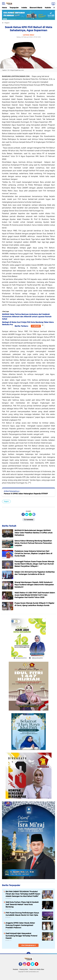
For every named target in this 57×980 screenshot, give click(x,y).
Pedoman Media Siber (37, 969)
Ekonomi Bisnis (36, 8)
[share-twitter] (27, 514)
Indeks (24, 8)
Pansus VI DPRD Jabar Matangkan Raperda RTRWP (26, 494)
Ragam (6, 501)
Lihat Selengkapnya (29, 945)
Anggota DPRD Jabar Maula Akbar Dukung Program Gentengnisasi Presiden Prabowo (20, 925)
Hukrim (48, 8)
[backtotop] (28, 954)
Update (36, 326)
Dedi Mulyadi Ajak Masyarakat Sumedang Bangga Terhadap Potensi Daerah (21, 936)
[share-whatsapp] (30, 514)
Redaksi (15, 969)
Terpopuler (14, 8)
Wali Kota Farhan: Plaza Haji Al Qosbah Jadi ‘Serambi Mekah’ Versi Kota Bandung (22, 904)
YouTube (38, 965)
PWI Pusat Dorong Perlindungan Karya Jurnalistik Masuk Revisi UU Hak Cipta (22, 914)
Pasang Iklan (24, 969)
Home (4, 8)
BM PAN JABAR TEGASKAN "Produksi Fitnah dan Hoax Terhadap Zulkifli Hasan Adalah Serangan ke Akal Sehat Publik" (23, 894)
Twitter (34, 965)
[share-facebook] (23, 514)
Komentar (29, 519)
